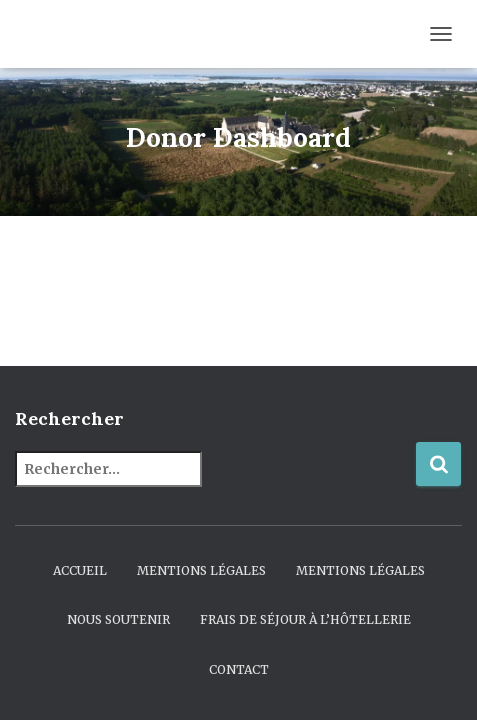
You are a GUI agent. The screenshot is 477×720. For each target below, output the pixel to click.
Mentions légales (201, 570)
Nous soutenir (118, 619)
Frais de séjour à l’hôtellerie (305, 619)
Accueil (80, 570)
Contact (239, 669)
